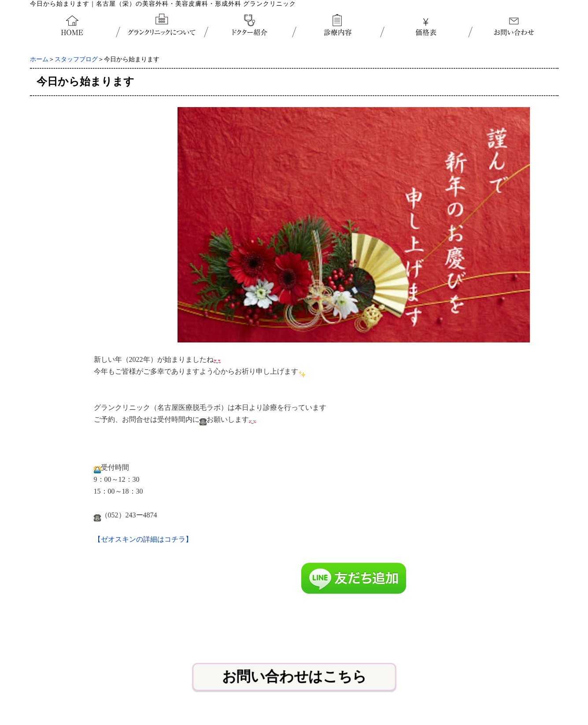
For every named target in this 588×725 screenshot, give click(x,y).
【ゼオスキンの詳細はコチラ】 (143, 539)
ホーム (39, 59)
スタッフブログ (76, 59)
